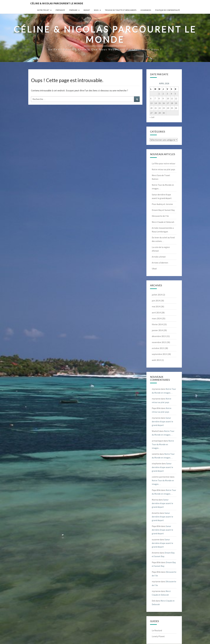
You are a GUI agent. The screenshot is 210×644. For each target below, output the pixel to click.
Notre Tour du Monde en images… (163, 444)
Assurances (146, 10)
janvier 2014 (157, 330)
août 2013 (156, 360)
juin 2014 (156, 301)
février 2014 (157, 324)
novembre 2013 (159, 342)
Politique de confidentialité (168, 10)
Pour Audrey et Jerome (162, 204)
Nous (96, 10)
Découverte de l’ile (160, 216)
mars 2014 (157, 318)
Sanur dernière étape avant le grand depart (162, 421)
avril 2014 (156, 313)
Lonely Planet (158, 636)
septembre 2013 (159, 354)
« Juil (152, 117)
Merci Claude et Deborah (163, 222)
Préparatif (60, 10)
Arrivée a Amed (159, 257)
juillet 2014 (157, 295)
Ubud (154, 269)
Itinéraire (73, 10)
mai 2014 (156, 306)
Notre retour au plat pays (163, 169)
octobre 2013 (158, 348)
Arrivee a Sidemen (160, 263)
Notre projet (43, 10)
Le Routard (157, 630)
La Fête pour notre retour (164, 163)
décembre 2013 (159, 336)
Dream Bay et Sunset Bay (163, 210)
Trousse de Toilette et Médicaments (121, 10)
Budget (87, 10)
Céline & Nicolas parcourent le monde (57, 3)
